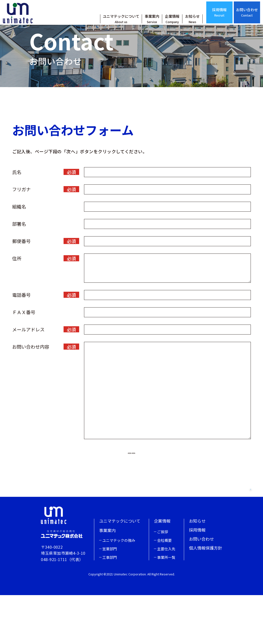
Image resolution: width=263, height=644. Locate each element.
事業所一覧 (166, 606)
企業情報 (163, 23)
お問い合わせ (238, 17)
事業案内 (143, 23)
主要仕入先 (166, 598)
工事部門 (110, 606)
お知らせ (183, 23)
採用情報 (210, 17)
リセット (107, 484)
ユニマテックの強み (119, 589)
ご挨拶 (163, 581)
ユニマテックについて (112, 23)
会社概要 (164, 589)
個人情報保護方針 (206, 597)
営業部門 (110, 598)
